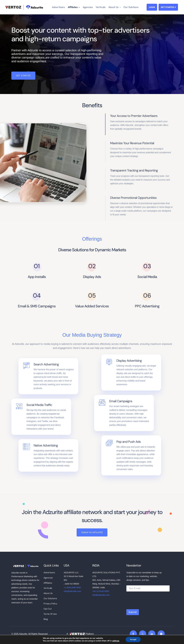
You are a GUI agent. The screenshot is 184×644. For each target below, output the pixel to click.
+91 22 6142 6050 (101, 591)
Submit (133, 612)
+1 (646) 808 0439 (72, 587)
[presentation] (148, 606)
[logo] (25, 566)
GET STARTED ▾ (168, 7)
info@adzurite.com (72, 591)
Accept (133, 639)
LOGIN (152, 7)
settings (116, 641)
